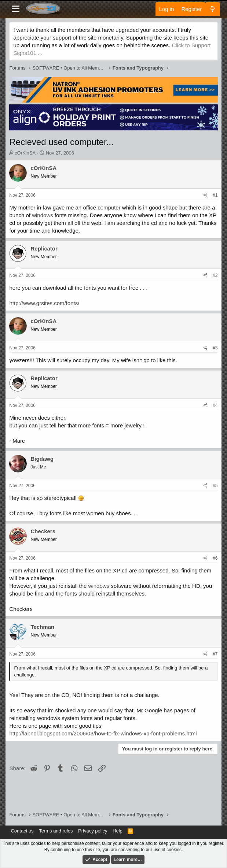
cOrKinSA (25, 153)
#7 (215, 654)
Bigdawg (42, 459)
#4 (215, 405)
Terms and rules (56, 831)
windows (43, 215)
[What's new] (213, 9)
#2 (215, 275)
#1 (215, 195)
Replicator (44, 248)
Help (118, 831)
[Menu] (16, 9)
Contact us (22, 831)
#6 (215, 558)
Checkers (43, 531)
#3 (215, 348)
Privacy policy (93, 831)
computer (109, 207)
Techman (42, 627)
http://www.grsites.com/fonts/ (44, 303)
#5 (215, 486)
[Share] (206, 195)
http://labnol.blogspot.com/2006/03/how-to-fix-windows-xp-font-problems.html (103, 733)
